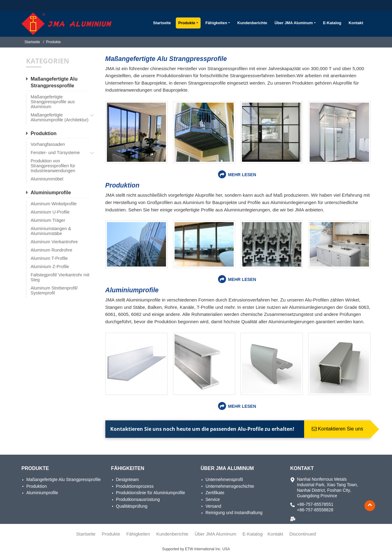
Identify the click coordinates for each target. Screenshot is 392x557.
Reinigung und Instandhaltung (234, 513)
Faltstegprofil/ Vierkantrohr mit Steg (60, 277)
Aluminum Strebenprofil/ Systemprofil (54, 290)
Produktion (123, 185)
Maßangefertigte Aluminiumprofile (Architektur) (60, 117)
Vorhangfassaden (48, 144)
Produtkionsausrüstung (138, 499)
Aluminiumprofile (132, 290)
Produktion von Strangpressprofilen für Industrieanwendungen (53, 166)
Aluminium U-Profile (50, 212)
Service (213, 499)
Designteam (128, 479)
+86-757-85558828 (315, 510)
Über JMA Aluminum (227, 468)
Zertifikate (215, 493)
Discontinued (303, 534)
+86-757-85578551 (315, 504)
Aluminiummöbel (47, 179)
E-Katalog (332, 23)
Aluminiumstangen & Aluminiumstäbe (51, 231)
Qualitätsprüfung (132, 506)
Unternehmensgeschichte (230, 486)
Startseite (162, 23)
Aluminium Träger (48, 220)
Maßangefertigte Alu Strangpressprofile (166, 59)
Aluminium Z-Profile (50, 267)
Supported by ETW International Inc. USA (196, 549)
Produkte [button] (187, 23)
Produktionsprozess (135, 486)
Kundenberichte (252, 23)
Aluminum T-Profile (49, 258)
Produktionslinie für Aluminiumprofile (151, 493)
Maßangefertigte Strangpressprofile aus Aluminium (53, 102)
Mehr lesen (242, 175)
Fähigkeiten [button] (216, 23)
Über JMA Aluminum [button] (294, 23)
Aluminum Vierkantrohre (54, 242)
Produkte (35, 468)
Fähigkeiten (128, 468)
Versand (213, 506)
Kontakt (356, 23)
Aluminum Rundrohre (51, 250)
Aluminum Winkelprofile (54, 204)
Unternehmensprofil (224, 479)
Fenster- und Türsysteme (55, 153)
